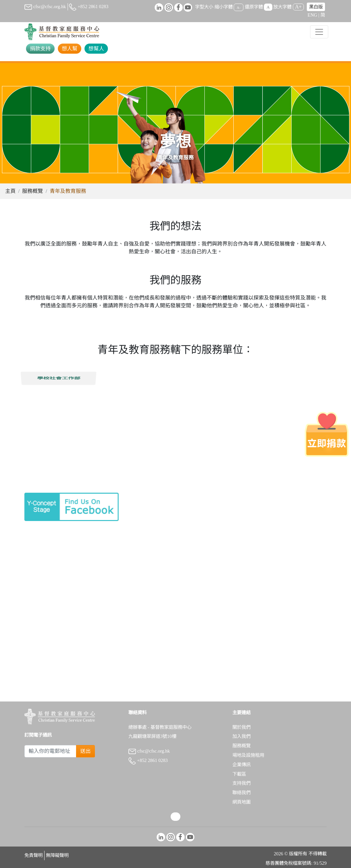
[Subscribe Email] (50, 751)
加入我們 (241, 736)
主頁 (10, 191)
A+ (299, 7)
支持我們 (241, 783)
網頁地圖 (241, 802)
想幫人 (96, 49)
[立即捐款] (327, 434)
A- (239, 7)
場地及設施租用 (248, 755)
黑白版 (316, 7)
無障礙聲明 (57, 855)
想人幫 (70, 49)
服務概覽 (32, 191)
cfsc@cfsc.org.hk (45, 7)
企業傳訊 (241, 765)
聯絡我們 (241, 793)
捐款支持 (40, 49)
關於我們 (241, 727)
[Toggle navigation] (319, 32)
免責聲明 (33, 855)
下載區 (239, 774)
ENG (312, 15)
